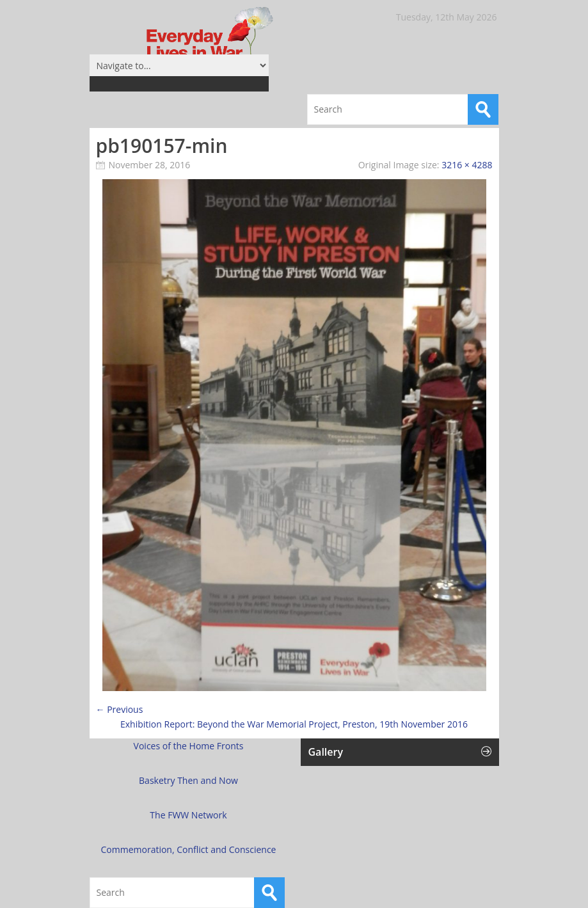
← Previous (120, 709)
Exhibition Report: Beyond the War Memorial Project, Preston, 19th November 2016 (294, 724)
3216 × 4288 (467, 165)
